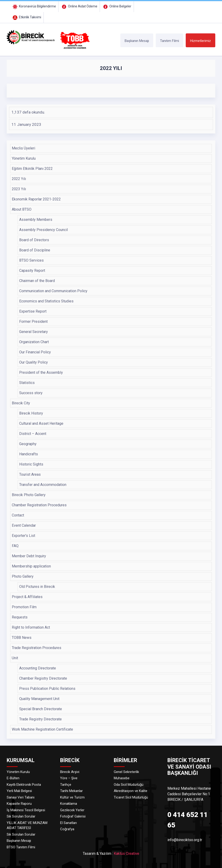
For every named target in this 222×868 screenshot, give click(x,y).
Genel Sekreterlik (126, 772)
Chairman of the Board (37, 281)
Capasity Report (32, 271)
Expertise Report (33, 311)
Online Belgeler (117, 6)
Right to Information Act (31, 627)
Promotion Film (24, 607)
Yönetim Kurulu (24, 158)
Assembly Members (36, 220)
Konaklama (69, 804)
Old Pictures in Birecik (37, 587)
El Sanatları (68, 823)
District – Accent (33, 434)
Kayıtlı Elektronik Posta (24, 785)
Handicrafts (29, 454)
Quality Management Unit (39, 699)
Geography (28, 444)
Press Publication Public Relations (47, 689)
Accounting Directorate (38, 668)
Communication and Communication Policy (53, 291)
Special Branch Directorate (41, 709)
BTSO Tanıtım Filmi (21, 847)
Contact (18, 515)
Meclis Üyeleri (23, 148)
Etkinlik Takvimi (26, 17)
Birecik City (21, 403)
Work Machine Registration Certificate (42, 729)
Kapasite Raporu (19, 804)
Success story (31, 393)
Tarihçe (66, 785)
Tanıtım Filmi (170, 41)
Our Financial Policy (35, 352)
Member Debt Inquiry (29, 556)
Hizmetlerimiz (200, 41)
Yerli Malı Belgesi (19, 791)
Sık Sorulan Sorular (21, 816)
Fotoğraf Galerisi (73, 816)
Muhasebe (122, 778)
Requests (20, 617)
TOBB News (22, 638)
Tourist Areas (30, 474)
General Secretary (34, 332)
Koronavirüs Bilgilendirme (34, 6)
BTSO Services (31, 260)
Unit (15, 658)
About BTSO (22, 209)
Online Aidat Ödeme (79, 6)
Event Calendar (24, 525)
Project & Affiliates (27, 597)
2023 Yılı (19, 189)
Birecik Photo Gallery (29, 495)
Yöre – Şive (69, 778)
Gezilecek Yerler (72, 810)
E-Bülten (13, 778)
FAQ (15, 546)
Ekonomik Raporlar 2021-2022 (36, 199)
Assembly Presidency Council (43, 230)
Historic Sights (31, 464)
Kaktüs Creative (126, 854)
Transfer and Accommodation (43, 485)
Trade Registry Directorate (40, 719)
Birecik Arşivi (70, 772)
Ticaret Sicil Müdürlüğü (131, 797)
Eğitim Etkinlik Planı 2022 (32, 169)
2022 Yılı (19, 179)
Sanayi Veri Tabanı (21, 797)
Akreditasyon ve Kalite (131, 791)
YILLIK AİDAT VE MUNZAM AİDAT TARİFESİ (27, 825)
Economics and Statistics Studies (46, 301)
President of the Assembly (41, 372)
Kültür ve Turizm (72, 797)
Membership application (31, 566)
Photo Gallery (23, 576)
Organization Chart (34, 342)
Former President (33, 322)
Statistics (27, 383)
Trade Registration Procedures (37, 648)
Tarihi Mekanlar (71, 791)
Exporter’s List (23, 536)
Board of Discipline (35, 250)
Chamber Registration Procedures (39, 505)
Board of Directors (34, 240)
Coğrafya (67, 829)
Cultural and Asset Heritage (41, 423)
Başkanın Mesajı (137, 41)
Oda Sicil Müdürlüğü (129, 785)
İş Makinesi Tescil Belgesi (26, 810)
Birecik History (31, 413)
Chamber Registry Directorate (43, 678)
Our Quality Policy (34, 362)
